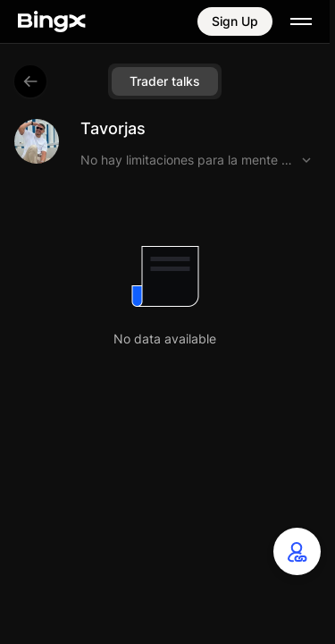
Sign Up (235, 21)
